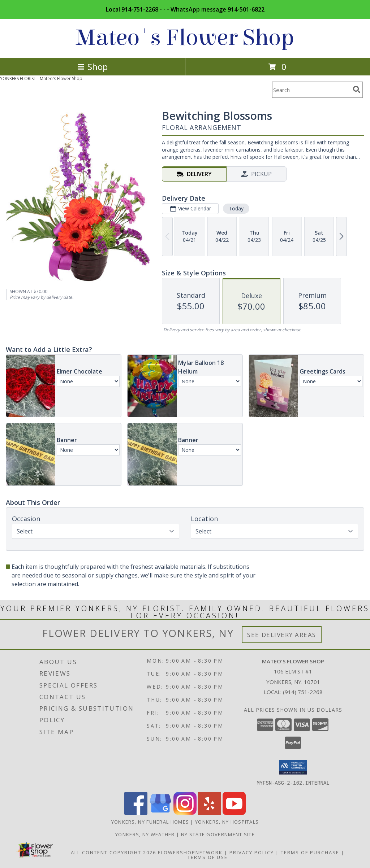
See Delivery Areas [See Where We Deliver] (282, 635)
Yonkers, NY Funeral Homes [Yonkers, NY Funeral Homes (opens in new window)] (150, 821)
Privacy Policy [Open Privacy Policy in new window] (252, 852)
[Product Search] (311, 90)
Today (236, 208)
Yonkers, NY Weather (145, 834)
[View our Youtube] (234, 813)
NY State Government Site (218, 834)
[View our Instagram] (185, 813)
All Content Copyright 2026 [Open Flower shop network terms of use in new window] (113, 852)
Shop (92, 67)
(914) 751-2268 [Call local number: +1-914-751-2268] (303, 692)
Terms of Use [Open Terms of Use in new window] (208, 857)
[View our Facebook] (136, 813)
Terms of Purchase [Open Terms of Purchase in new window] (310, 852)
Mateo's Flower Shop (185, 38)
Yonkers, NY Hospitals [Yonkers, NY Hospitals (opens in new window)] (227, 821)
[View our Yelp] (210, 813)
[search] (357, 90)
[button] (293, 767)
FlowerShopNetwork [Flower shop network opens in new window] (190, 852)
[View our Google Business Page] (160, 813)
